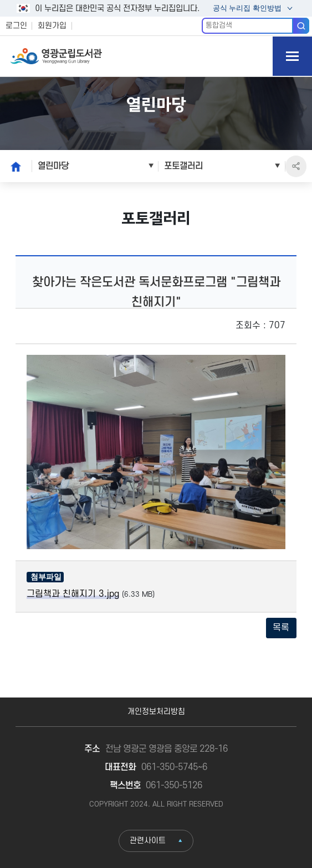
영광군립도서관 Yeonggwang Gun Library (56, 56)
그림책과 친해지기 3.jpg (73, 594)
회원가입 (52, 26)
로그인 (16, 26)
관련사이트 (148, 841)
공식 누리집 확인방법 (246, 9)
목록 (281, 628)
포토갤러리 (183, 166)
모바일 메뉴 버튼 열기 (293, 56)
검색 (301, 25)
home (13, 166)
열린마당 (53, 166)
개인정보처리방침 (156, 712)
